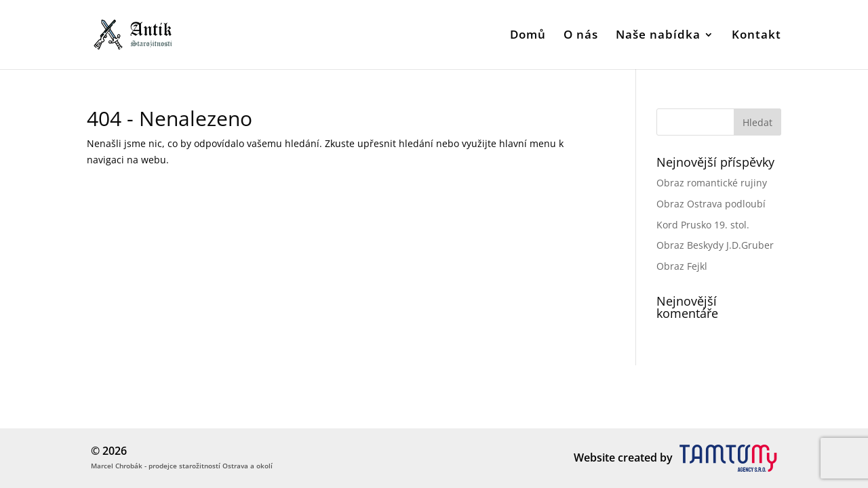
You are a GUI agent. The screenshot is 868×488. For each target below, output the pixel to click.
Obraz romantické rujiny (712, 183)
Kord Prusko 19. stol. (703, 225)
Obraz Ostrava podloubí (711, 204)
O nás (581, 36)
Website (594, 457)
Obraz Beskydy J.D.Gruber (715, 245)
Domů (528, 36)
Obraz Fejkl (682, 266)
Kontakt (756, 36)
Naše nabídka (658, 36)
